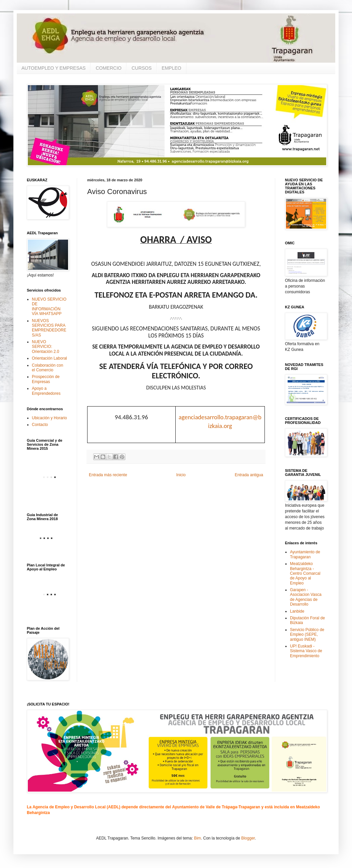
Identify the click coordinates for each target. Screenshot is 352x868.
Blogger (248, 838)
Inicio (181, 475)
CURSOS (141, 68)
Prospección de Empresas (46, 379)
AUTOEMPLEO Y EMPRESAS (53, 68)
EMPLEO (171, 68)
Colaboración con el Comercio (47, 368)
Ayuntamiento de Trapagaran (305, 554)
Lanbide (297, 611)
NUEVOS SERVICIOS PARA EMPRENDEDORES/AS (49, 328)
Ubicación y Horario (49, 418)
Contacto (40, 425)
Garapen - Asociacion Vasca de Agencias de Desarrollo (306, 597)
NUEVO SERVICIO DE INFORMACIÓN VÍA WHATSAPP (49, 306)
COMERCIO (108, 68)
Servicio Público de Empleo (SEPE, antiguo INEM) (307, 635)
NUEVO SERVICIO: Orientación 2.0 (45, 347)
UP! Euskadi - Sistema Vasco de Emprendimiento (306, 651)
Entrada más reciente (108, 475)
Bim (198, 838)
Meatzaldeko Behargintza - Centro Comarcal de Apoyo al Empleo (305, 573)
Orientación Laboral (49, 358)
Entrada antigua (249, 475)
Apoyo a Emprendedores (46, 391)
